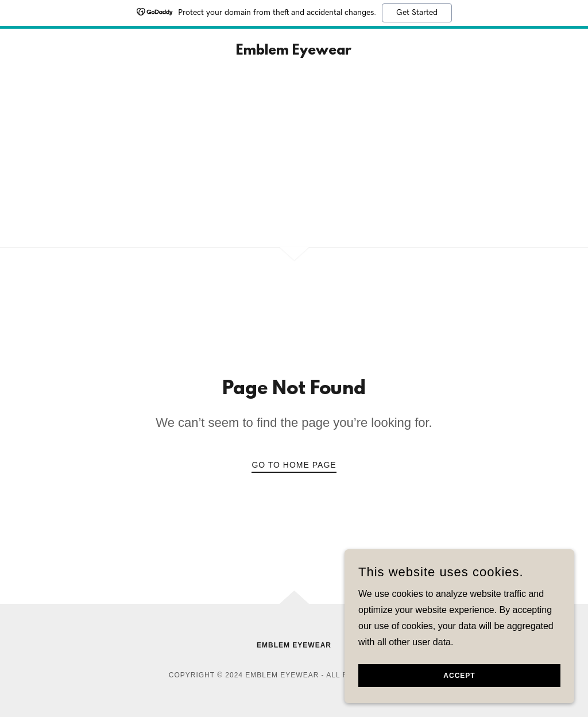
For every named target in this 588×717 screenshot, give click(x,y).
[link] (294, 51)
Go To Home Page (294, 465)
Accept (459, 676)
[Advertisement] (294, 161)
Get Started (417, 13)
